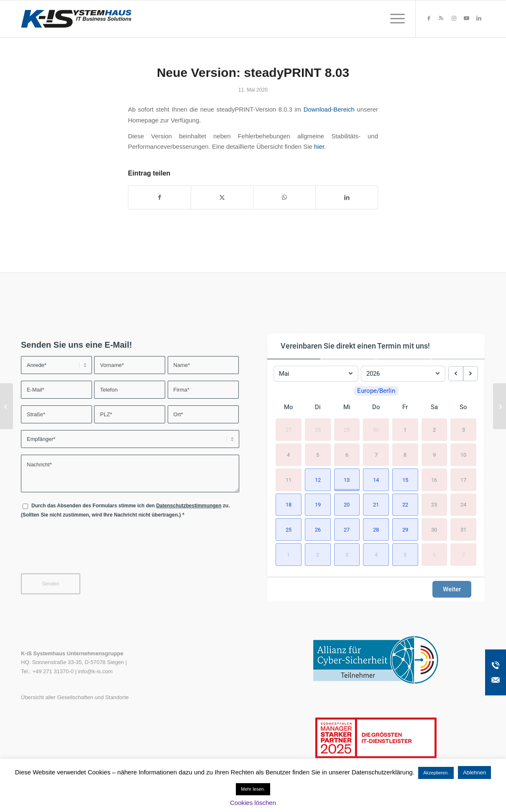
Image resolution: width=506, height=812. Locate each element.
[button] (318, 480)
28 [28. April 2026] (318, 430)
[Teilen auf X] (222, 197)
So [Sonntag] (463, 407)
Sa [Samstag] (434, 407)
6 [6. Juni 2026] (434, 555)
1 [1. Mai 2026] (405, 430)
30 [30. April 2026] (376, 430)
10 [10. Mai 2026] (463, 454)
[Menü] (395, 19)
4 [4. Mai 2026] (288, 454)
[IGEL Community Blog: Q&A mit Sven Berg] (6, 406)
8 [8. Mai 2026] (405, 454)
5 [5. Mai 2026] (318, 454)
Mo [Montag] (289, 407)
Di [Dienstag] (318, 407)
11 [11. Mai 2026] (289, 480)
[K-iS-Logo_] (76, 19)
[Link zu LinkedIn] (479, 18)
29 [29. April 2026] (347, 430)
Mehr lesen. (253, 789)
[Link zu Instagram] (454, 18)
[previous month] (456, 374)
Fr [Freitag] (405, 407)
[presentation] (84, 551)
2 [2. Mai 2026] (434, 430)
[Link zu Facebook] (429, 18)
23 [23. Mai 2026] (434, 505)
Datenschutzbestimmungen (189, 506)
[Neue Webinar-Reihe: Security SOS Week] (500, 406)
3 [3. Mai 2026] (464, 430)
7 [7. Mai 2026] (376, 454)
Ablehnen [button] (474, 773)
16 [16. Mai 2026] (434, 480)
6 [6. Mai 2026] (347, 454)
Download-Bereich (329, 109)
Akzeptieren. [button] (436, 773)
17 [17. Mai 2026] (463, 480)
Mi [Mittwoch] (347, 407)
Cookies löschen (253, 803)
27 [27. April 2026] (289, 430)
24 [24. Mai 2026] (463, 505)
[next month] (470, 374)
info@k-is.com (96, 671)
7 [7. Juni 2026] (464, 555)
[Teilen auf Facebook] (160, 197)
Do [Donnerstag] (376, 407)
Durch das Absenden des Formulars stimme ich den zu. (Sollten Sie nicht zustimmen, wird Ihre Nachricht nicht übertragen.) (125, 510)
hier (319, 146)
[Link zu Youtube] (466, 18)
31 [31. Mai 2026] (463, 530)
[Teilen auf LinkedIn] (347, 197)
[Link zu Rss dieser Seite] (441, 18)
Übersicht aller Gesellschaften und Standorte (75, 697)
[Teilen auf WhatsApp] (284, 197)
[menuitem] (395, 19)
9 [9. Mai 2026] (434, 454)
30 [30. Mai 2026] (434, 530)
